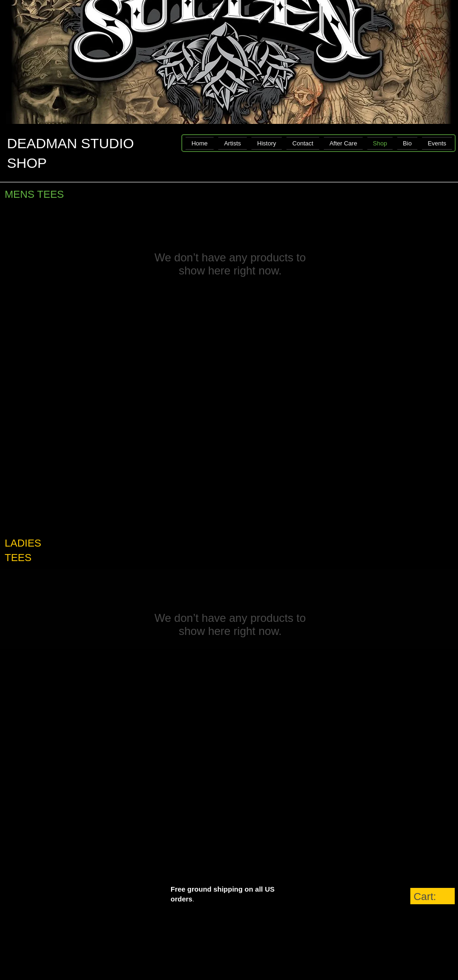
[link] (433, 896)
